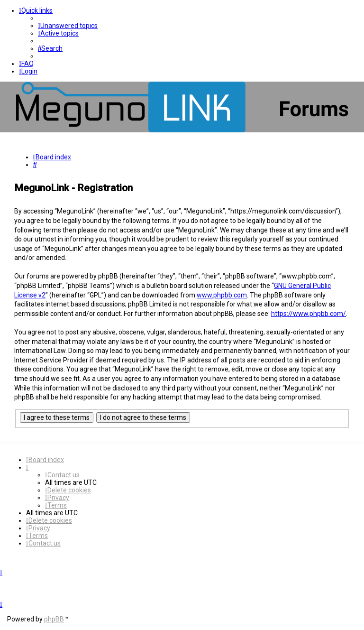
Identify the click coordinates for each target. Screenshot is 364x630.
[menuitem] (68, 26)
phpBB (54, 619)
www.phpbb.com (222, 295)
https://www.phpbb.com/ (309, 314)
